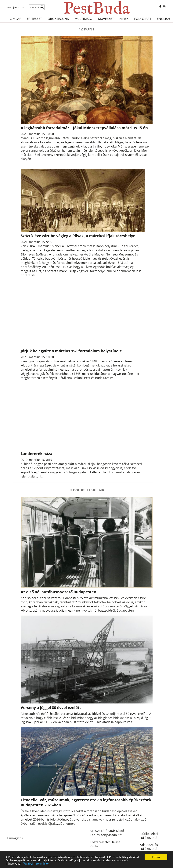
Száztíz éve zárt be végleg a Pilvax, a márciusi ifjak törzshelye (78, 236)
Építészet (34, 19)
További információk (36, 864)
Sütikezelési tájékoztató (149, 836)
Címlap (15, 19)
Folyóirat (143, 19)
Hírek (124, 19)
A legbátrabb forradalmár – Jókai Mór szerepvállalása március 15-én (84, 128)
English (164, 19)
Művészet (106, 19)
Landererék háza (36, 454)
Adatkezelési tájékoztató (149, 847)
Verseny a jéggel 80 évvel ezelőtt (51, 708)
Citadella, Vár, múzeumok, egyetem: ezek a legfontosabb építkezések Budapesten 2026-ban (86, 802)
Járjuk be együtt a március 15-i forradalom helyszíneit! (72, 351)
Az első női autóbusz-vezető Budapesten (58, 592)
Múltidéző (83, 19)
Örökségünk (58, 19)
